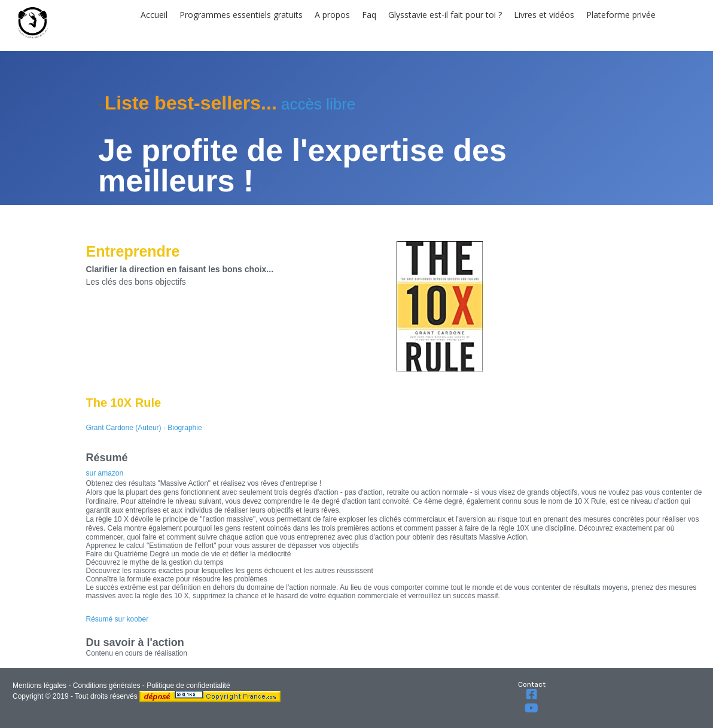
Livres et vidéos (544, 15)
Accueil (154, 15)
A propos (332, 15)
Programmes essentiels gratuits (241, 15)
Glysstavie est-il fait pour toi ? (445, 15)
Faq (369, 15)
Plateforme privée (621, 15)
